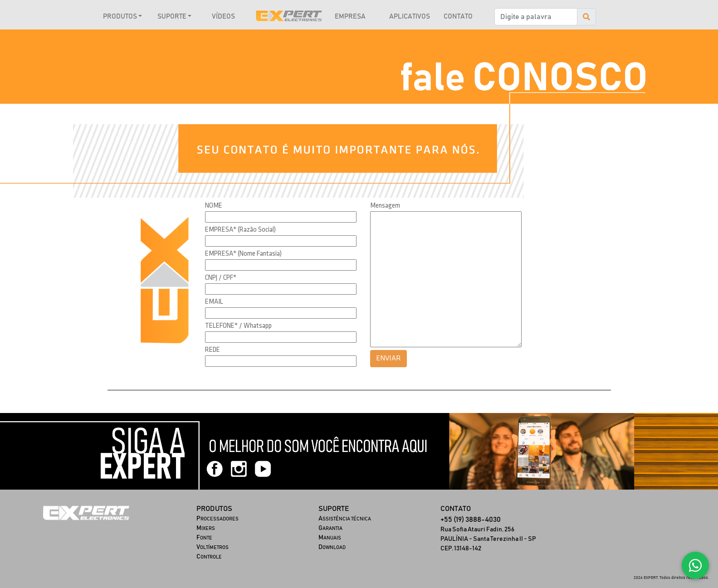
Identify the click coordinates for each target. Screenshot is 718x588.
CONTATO (458, 17)
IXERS (206, 528)
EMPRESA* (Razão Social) (240, 230)
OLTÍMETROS (212, 547)
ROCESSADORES (217, 519)
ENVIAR (388, 358)
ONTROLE (209, 557)
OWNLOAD (332, 547)
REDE (212, 350)
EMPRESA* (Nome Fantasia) (243, 254)
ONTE (204, 538)
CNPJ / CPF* (221, 278)
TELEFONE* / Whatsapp (238, 326)
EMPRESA (350, 17)
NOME (214, 206)
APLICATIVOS (410, 17)
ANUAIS (330, 538)
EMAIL (214, 302)
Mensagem (385, 206)
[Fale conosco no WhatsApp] (695, 565)
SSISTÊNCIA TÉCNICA (345, 519)
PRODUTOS (120, 17)
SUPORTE (172, 17)
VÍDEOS (223, 17)
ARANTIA (330, 528)
